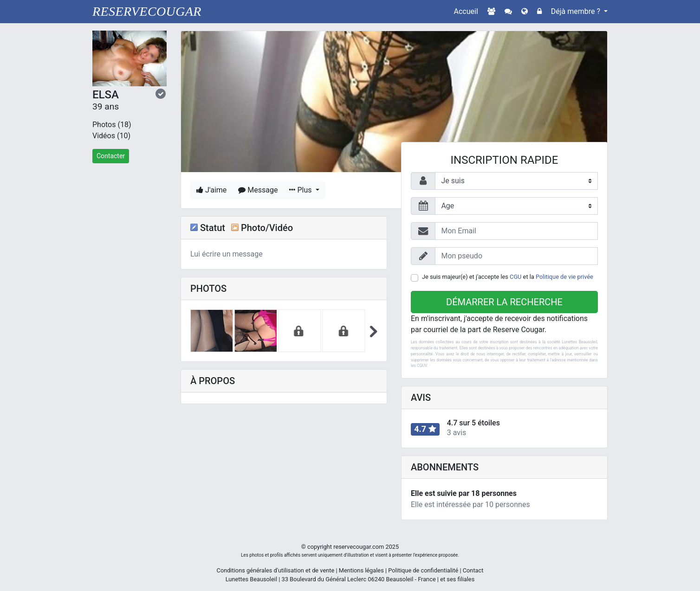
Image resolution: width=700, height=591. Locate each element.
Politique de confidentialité (423, 570)
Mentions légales (361, 570)
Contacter (111, 156)
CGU (515, 277)
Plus (301, 190)
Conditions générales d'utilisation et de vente (276, 570)
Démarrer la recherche (504, 302)
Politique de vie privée (564, 277)
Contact (473, 570)
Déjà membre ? (577, 11)
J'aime (211, 190)
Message (258, 190)
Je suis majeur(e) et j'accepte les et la (508, 277)
